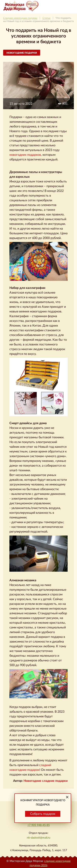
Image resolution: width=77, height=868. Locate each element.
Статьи (46, 18)
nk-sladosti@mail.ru (39, 838)
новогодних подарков (25, 155)
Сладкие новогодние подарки (20, 18)
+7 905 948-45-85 (39, 825)
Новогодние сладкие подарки (46, 781)
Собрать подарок (43, 814)
